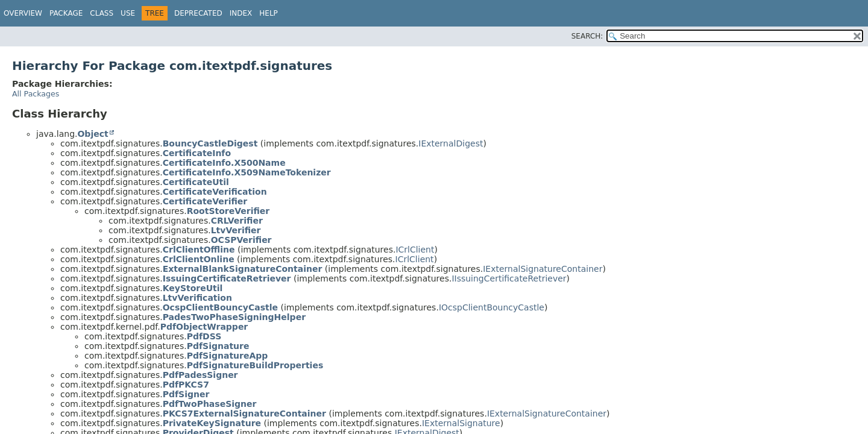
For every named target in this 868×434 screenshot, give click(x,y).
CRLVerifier (237, 221)
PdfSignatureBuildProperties (255, 365)
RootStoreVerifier (228, 211)
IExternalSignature (461, 423)
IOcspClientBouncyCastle (492, 307)
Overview (23, 13)
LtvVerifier (236, 230)
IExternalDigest (451, 143)
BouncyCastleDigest (210, 143)
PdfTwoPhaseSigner (210, 404)
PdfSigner (186, 394)
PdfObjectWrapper (204, 327)
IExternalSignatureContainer (542, 269)
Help (269, 13)
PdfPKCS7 (186, 385)
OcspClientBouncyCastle (220, 307)
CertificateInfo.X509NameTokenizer (247, 172)
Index (241, 13)
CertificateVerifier (205, 201)
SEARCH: (587, 36)
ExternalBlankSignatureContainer (243, 269)
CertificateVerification (215, 192)
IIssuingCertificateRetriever (509, 278)
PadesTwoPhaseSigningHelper (234, 317)
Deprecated (198, 13)
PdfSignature (218, 346)
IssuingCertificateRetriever (227, 278)
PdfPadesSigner (200, 375)
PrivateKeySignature (212, 423)
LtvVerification (197, 298)
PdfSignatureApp (228, 356)
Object (93, 134)
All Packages (36, 94)
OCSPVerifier (241, 240)
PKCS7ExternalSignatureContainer (244, 414)
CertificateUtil (196, 182)
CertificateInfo (197, 153)
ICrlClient (415, 250)
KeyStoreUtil (193, 288)
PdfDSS (204, 336)
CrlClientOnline (199, 259)
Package (66, 13)
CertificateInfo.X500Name (224, 163)
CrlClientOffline (199, 250)
